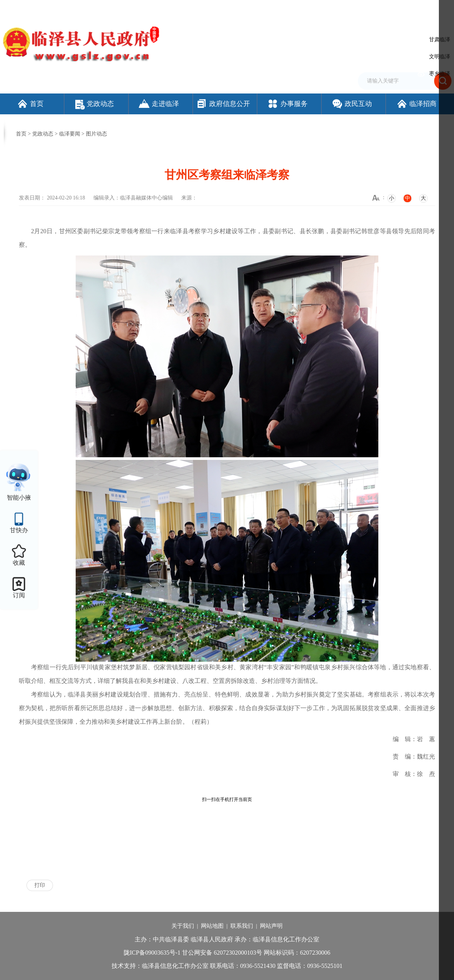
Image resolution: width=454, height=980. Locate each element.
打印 (40, 885)
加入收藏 (323, 9)
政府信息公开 (223, 104)
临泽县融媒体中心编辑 (146, 198)
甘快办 (19, 530)
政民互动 (352, 104)
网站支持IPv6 (270, 9)
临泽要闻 (70, 134)
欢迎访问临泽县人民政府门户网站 (39, 9)
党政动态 (95, 104)
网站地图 (212, 926)
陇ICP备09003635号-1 (152, 953)
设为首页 (299, 9)
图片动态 (96, 134)
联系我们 (242, 926)
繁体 (343, 9)
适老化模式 (403, 9)
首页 (30, 104)
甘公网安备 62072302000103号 (222, 953)
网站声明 (271, 926)
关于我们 (183, 926)
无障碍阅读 (365, 9)
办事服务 (287, 104)
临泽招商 (416, 104)
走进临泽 (159, 104)
